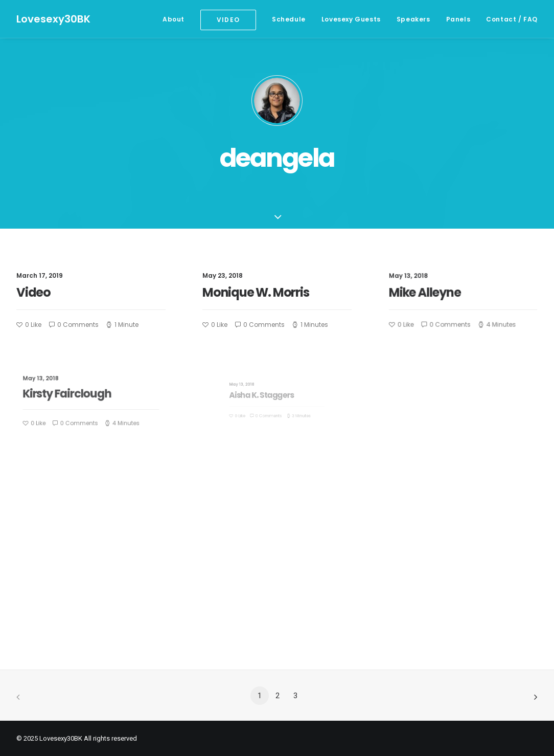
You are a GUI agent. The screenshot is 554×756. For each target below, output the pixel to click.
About (174, 19)
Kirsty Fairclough (74, 395)
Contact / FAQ (512, 19)
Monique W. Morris (256, 292)
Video (33, 292)
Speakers (413, 19)
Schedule (289, 19)
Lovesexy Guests (351, 19)
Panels (458, 19)
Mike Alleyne (428, 293)
